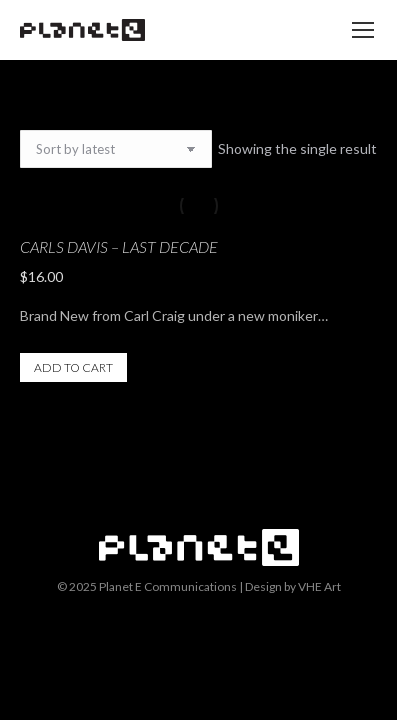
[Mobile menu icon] (363, 30)
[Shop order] (116, 149)
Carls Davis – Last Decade (119, 246)
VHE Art (319, 586)
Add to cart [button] (73, 367)
